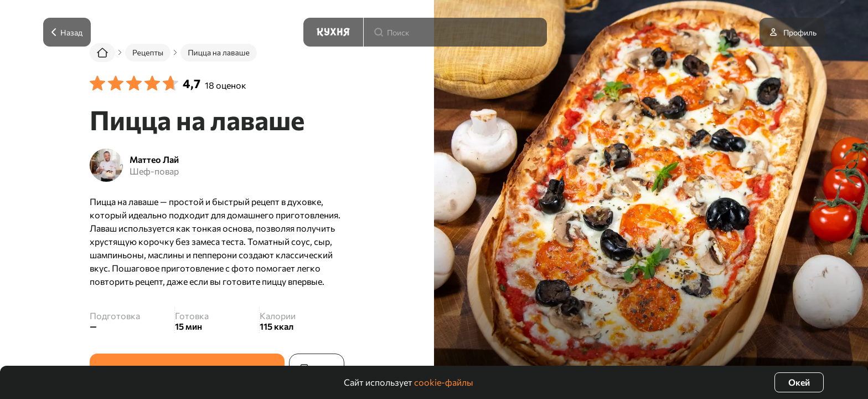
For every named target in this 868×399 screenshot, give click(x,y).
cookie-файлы (444, 382)
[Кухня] (333, 32)
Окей (799, 382)
